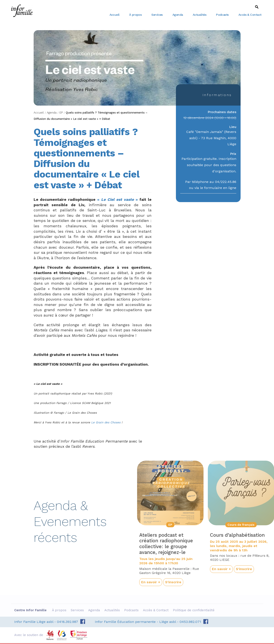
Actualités (200, 15)
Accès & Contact (250, 15)
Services (157, 15)
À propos (135, 15)
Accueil (114, 15)
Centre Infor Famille (22, 11)
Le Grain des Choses (106, 422)
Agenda (178, 15)
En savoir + (151, 582)
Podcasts (222, 15)
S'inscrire (173, 582)
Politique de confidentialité (194, 610)
